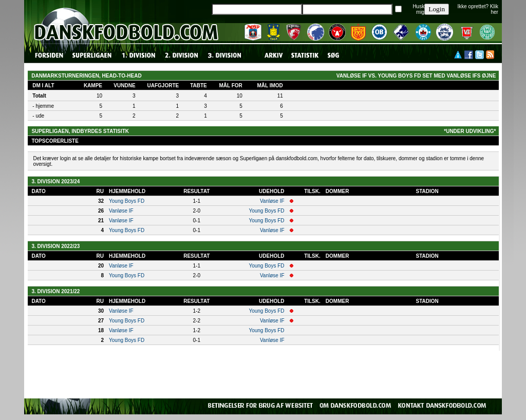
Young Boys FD (127, 201)
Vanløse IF (272, 201)
